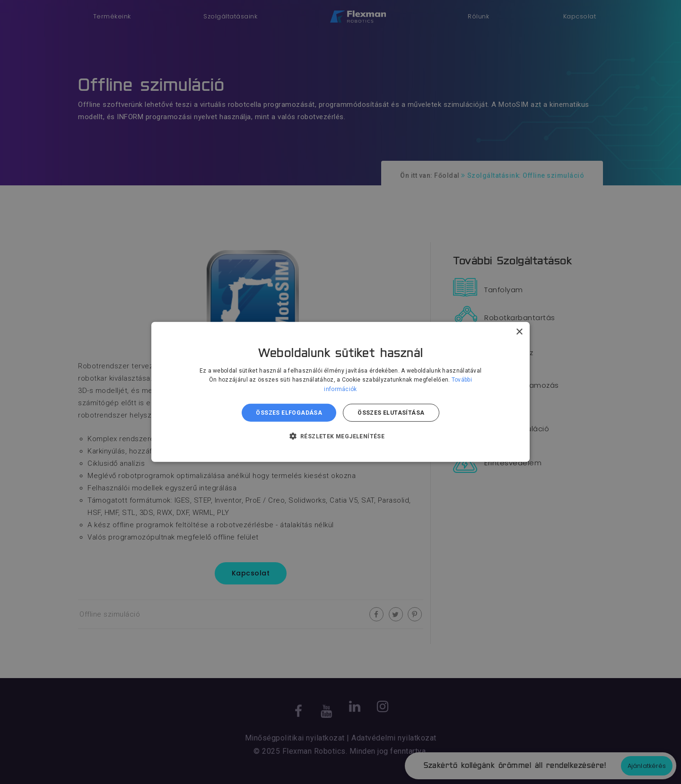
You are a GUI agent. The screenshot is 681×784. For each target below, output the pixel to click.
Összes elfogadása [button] (289, 413)
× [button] (519, 332)
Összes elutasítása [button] (391, 413)
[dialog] (340, 392)
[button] (341, 436)
